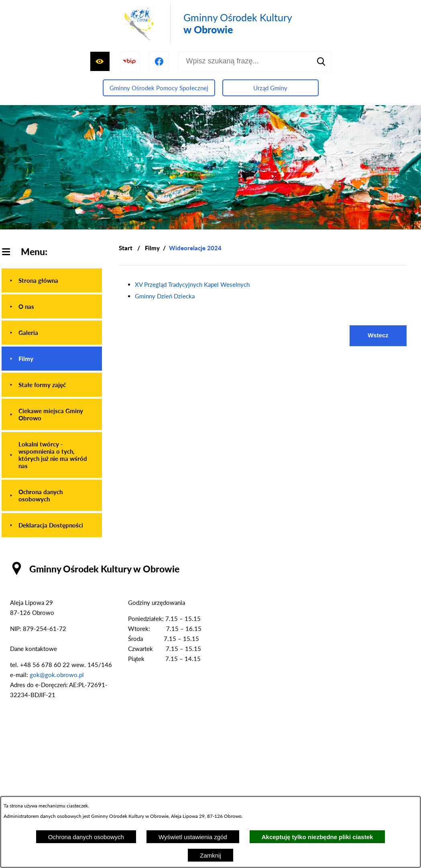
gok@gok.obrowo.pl (57, 675)
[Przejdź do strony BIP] (130, 61)
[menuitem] (52, 280)
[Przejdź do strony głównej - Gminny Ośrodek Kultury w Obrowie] (207, 23)
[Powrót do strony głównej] (126, 248)
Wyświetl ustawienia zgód (193, 837)
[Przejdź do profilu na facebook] (159, 61)
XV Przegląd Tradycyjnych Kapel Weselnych (192, 284)
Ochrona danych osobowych (86, 837)
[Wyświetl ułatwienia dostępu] (100, 61)
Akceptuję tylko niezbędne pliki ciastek (317, 837)
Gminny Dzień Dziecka (165, 296)
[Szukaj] (321, 61)
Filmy (152, 248)
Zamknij (210, 855)
